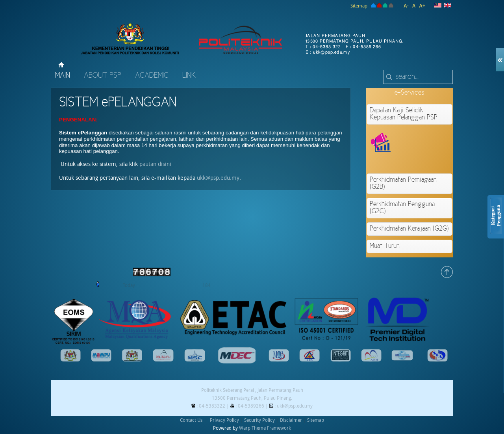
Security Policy (259, 420)
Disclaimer (291, 420)
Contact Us (191, 420)
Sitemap (359, 6)
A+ (422, 6)
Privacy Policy (224, 420)
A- (406, 6)
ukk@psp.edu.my (218, 178)
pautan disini (155, 164)
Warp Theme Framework (265, 428)
